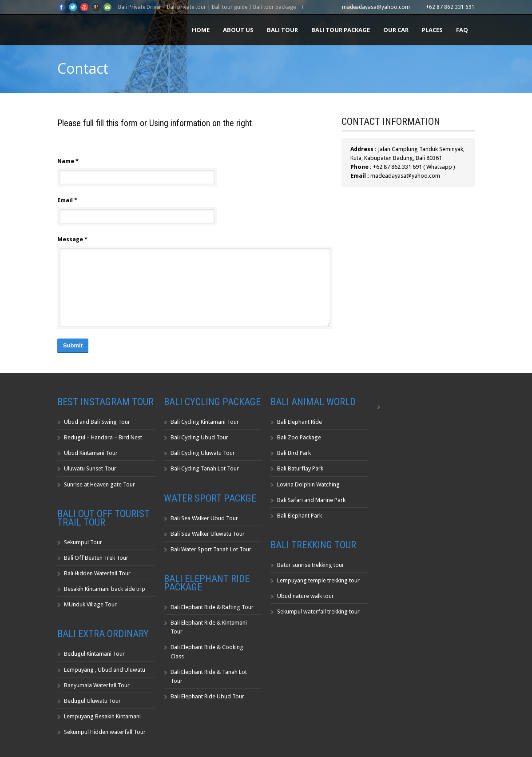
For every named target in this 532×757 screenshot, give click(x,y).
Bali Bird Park (294, 453)
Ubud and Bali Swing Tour (97, 422)
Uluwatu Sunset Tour (90, 468)
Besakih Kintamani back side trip (105, 589)
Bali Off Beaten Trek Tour (96, 558)
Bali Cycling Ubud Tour (199, 437)
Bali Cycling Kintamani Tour (205, 422)
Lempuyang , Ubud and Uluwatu (105, 670)
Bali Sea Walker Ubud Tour (204, 518)
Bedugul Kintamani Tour (94, 654)
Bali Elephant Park (300, 516)
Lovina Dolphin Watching (308, 484)
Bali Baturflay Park (300, 468)
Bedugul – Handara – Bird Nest (103, 437)
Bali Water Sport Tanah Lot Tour (211, 549)
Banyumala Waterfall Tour (97, 685)
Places (432, 30)
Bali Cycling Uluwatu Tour (203, 453)
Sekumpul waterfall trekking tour (318, 612)
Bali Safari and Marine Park (311, 500)
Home (201, 30)
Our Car (396, 30)
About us (238, 30)
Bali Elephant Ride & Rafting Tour (212, 607)
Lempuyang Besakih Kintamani (102, 716)
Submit (73, 345)
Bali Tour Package (341, 30)
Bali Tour (282, 30)
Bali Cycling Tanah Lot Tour (205, 468)
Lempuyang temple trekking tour (318, 580)
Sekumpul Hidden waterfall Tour (105, 732)
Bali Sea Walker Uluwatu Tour (208, 534)
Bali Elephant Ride (300, 422)
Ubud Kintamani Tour (91, 453)
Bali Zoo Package (299, 437)
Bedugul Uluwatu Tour (92, 701)
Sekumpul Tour (83, 542)
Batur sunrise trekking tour (311, 565)
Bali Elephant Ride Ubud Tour (207, 696)
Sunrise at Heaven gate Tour (99, 484)
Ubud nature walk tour (306, 596)
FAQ (462, 30)
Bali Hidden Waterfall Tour (97, 573)
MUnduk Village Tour (90, 604)
